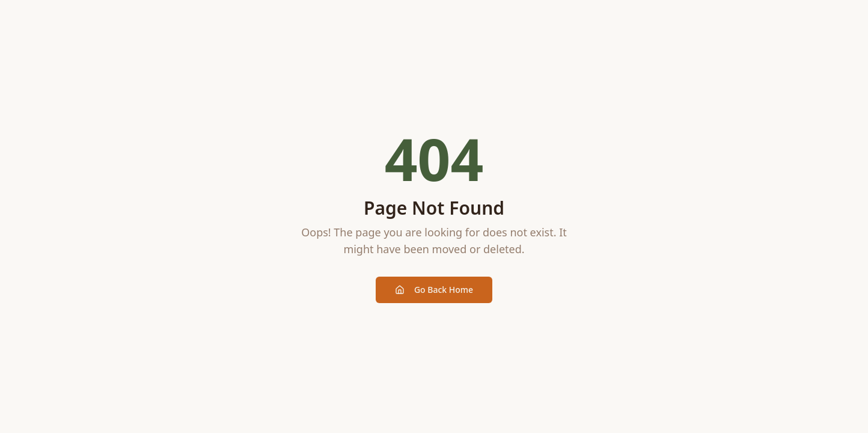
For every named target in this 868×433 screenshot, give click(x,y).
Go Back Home (434, 290)
